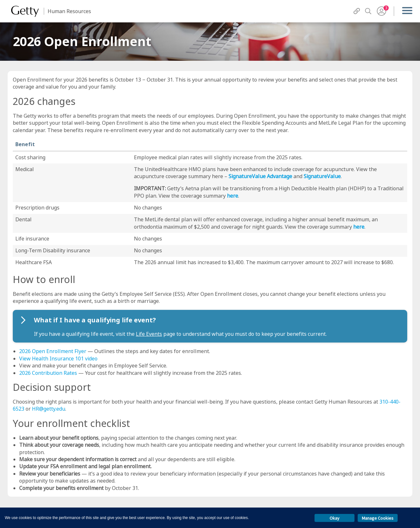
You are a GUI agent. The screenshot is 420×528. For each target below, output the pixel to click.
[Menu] (407, 11)
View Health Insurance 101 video (58, 359)
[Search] (368, 11)
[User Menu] (381, 11)
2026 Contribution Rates (48, 373)
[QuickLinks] (357, 11)
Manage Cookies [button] (378, 518)
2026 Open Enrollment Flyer (53, 351)
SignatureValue (322, 176)
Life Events (149, 334)
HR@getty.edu (49, 409)
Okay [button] (334, 518)
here (233, 196)
